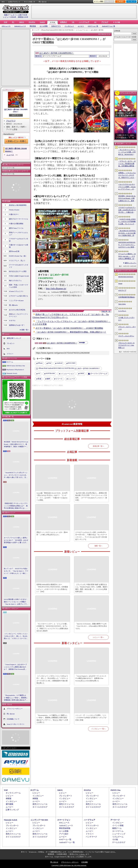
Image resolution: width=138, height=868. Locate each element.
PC (13, 22)
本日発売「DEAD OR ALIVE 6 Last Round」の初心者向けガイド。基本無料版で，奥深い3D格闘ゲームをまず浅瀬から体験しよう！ (16, 444)
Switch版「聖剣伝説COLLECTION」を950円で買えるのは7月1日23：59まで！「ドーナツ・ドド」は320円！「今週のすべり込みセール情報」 (52, 497)
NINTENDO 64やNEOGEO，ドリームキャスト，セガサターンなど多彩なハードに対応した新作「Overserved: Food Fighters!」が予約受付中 (127, 245)
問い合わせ (43, 2)
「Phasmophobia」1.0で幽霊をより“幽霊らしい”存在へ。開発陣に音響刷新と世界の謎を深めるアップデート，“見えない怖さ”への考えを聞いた (16, 698)
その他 (115, 839)
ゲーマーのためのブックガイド (19, 266)
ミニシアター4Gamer (16, 301)
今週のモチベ (14, 214)
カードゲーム (118, 831)
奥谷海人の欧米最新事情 (18, 205)
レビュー (9, 796)
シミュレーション (67, 374)
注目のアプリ (56, 26)
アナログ (105, 22)
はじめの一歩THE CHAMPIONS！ (16, 111)
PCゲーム (10, 362)
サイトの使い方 (30, 2)
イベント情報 (118, 825)
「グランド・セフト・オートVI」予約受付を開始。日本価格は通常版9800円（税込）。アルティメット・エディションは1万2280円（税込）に (127, 164)
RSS (3, 2)
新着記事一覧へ (98, 446)
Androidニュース (20, 26)
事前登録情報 (65, 828)
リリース (59, 379)
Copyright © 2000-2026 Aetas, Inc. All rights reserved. (69, 865)
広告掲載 (85, 862)
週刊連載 (9, 804)
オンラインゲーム (13, 793)
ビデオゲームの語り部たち (19, 296)
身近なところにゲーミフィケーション (19, 315)
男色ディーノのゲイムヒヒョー (19, 234)
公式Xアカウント (14, 2)
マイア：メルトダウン (126, 336)
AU (39, 373)
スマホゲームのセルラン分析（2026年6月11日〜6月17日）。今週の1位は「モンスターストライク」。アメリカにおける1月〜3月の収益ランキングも (91, 536)
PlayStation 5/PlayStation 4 (15, 370)
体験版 (9, 798)
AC (95, 22)
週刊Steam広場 (14, 251)
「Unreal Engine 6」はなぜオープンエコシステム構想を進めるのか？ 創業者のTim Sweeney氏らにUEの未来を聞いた (15, 667)
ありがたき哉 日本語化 (17, 310)
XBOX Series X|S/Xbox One (16, 366)
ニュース (10, 155)
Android (60, 363)
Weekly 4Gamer (14, 210)
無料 (48, 379)
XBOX (21, 22)
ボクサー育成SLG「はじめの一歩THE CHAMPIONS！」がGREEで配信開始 (69, 328)
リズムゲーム (118, 837)
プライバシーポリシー (15, 708)
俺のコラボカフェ (15, 281)
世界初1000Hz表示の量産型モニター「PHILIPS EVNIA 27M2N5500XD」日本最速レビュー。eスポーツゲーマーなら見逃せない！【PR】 (52, 588)
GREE (82, 373)
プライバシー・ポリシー (70, 862)
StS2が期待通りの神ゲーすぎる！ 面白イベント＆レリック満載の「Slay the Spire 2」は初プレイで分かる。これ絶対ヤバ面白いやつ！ (16, 602)
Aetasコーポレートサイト (16, 724)
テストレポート (92, 825)
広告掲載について (13, 719)
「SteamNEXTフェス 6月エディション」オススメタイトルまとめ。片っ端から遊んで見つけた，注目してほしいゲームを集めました (16, 475)
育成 (40, 379)
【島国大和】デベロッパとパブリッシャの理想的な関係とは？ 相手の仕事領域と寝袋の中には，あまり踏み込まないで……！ (16, 506)
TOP (5, 22)
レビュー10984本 (10, 17)
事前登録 (33, 26)
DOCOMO (72, 363)
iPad (50, 363)
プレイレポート (66, 796)
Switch (42, 22)
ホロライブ (122, 290)
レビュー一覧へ (98, 637)
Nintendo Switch (12, 373)
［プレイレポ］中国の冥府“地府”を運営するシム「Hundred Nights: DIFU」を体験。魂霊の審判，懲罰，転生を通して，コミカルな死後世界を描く (91, 588)
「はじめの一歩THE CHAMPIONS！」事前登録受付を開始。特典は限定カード (71, 332)
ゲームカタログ (119, 842)
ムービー (81, 26)
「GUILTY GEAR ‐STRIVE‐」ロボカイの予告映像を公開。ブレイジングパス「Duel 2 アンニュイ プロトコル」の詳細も (127, 222)
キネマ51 (12, 321)
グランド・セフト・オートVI (127, 328)
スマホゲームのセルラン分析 (19, 240)
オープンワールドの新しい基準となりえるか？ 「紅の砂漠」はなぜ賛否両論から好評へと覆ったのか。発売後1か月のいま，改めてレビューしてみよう (16, 540)
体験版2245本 (23, 17)
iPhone (40, 363)
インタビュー (69, 26)
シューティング (119, 834)
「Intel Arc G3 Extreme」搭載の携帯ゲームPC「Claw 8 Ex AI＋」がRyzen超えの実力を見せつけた (91, 626)
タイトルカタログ (40, 807)
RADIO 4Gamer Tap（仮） (18, 256)
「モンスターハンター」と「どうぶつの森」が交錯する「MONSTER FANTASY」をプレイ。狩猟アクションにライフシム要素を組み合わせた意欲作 (52, 627)
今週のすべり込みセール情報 (19, 246)
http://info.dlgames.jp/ (56, 288)
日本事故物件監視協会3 (127, 297)
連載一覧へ (25, 330)
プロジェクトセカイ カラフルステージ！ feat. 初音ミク (126, 345)
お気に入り (109, 1)
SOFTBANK (50, 373)
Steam (120, 283)
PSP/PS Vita (115, 790)
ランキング (131, 1)
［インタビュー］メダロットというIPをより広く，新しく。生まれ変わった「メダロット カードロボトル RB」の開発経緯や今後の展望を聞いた (16, 636)
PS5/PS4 (32, 22)
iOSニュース (6, 26)
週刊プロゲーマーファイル (19, 219)
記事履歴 (120, 1)
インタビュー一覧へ (98, 729)
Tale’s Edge (122, 304)
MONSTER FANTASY (126, 277)
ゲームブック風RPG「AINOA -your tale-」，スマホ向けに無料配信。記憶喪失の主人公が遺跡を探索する (127, 256)
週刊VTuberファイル (16, 228)
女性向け (64, 22)
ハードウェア (84, 22)
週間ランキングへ (131, 263)
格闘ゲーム (117, 828)
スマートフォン (64, 820)
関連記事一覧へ (107, 311)
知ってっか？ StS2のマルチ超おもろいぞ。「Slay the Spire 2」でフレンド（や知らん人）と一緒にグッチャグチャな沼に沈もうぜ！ (16, 571)
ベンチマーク (91, 837)
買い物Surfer (13, 305)
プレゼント (11, 343)
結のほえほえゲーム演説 (18, 271)
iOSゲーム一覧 (93, 26)
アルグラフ (11, 121)
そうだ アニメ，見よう (17, 261)
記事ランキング (12, 810)
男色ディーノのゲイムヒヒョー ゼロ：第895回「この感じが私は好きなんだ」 (52, 533)
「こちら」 (82, 854)
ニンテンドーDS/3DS (39, 820)
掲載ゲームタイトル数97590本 (16, 15)
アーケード (115, 820)
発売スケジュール (40, 804)
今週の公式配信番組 (16, 224)
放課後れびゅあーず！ (17, 325)
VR (73, 22)
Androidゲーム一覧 (109, 26)
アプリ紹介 (64, 834)
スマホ (52, 22)
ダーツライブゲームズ (99, 374)
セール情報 (44, 26)
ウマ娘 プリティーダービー (126, 319)
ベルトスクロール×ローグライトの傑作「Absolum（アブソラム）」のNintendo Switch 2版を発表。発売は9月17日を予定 (127, 187)
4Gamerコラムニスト (16, 291)
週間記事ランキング (14, 338)
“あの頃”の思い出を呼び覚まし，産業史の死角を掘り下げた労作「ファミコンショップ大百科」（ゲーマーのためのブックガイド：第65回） (91, 497)
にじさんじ (122, 311)
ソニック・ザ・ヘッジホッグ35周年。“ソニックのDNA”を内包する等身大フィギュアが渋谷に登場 (91, 718)
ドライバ (10, 354)
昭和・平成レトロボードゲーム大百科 (19, 286)
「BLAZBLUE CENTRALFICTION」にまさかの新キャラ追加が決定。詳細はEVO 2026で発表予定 (127, 233)
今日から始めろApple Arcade (19, 276)
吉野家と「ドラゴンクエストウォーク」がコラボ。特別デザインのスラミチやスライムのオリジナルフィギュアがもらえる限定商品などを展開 (127, 175)
